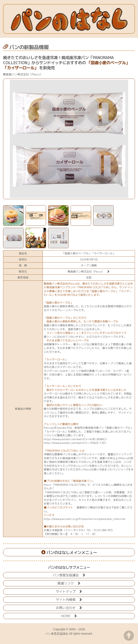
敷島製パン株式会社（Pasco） (89, 272)
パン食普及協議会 (69, 575)
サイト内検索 (69, 599)
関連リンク (69, 583)
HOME (69, 616)
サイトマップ (69, 591)
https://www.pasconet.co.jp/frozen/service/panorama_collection (85, 519)
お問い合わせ (69, 608)
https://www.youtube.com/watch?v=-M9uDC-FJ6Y (75, 443)
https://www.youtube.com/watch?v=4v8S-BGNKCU (75, 439)
